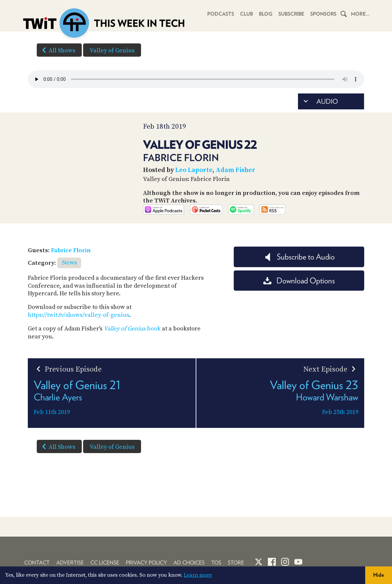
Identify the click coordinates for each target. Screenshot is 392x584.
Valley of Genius (112, 51)
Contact (37, 563)
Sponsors (323, 14)
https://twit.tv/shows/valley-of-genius (78, 332)
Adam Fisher (235, 170)
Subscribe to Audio (299, 274)
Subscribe (291, 14)
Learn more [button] (198, 575)
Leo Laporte (194, 170)
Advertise (70, 563)
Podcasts (220, 14)
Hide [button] (379, 575)
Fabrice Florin (71, 268)
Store (236, 563)
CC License (105, 563)
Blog (265, 14)
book (132, 346)
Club (246, 14)
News (69, 280)
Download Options (299, 297)
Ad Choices (189, 563)
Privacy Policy (146, 563)
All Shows (57, 50)
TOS (216, 563)
